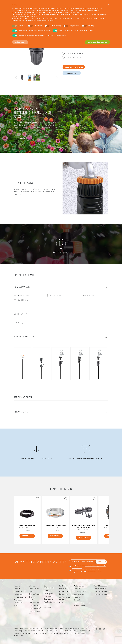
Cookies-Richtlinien (100, 589)
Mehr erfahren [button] (20, 42)
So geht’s (21, 138)
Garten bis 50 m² (34, 605)
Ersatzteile (63, 589)
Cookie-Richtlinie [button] (66, 12)
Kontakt (62, 602)
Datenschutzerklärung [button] (84, 8)
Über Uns (77, 589)
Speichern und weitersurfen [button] (97, 42)
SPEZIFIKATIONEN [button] (23, 397)
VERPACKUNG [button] (21, 412)
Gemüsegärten (34, 602)
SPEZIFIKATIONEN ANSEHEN (74, 67)
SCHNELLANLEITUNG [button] (24, 337)
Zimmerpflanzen (34, 594)
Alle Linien (17, 589)
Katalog (16, 605)
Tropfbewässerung (20, 597)
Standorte (77, 600)
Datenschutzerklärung (101, 592)
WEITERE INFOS (27, 536)
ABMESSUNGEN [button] (22, 287)
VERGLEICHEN (72, 73)
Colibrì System (49, 594)
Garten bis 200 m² (35, 608)
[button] (57, 78)
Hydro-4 (47, 591)
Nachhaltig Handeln (81, 592)
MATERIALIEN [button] (21, 314)
